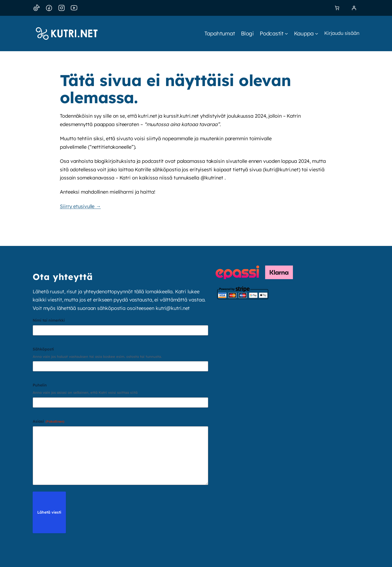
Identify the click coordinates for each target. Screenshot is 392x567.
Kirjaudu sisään (342, 33)
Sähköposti (43, 349)
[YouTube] (74, 8)
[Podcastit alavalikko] (274, 33)
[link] (337, 8)
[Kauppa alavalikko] (306, 33)
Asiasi (48, 421)
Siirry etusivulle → (80, 206)
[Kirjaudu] (354, 8)
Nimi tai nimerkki (49, 320)
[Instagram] (62, 8)
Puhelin (40, 385)
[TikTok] (36, 8)
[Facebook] (49, 8)
